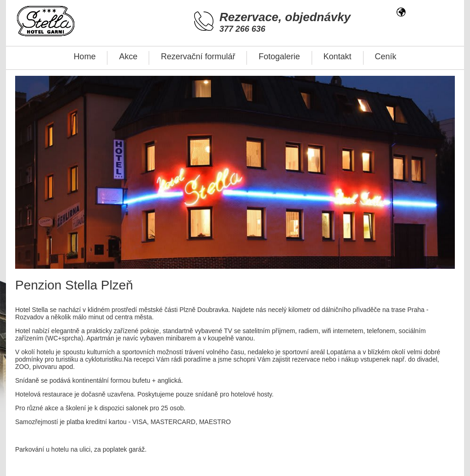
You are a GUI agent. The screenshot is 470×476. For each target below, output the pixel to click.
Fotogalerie (279, 57)
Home (84, 57)
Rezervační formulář (198, 57)
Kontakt (338, 57)
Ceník (386, 57)
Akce (128, 57)
